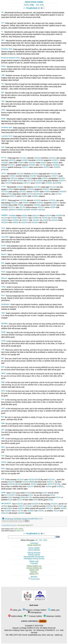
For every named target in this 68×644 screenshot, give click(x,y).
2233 (27, 493)
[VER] (26, 5)
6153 (30, 495)
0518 (4, 167)
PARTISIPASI (33, 621)
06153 (12, 160)
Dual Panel (34, 579)
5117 (7, 495)
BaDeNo (34, 572)
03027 (55, 160)
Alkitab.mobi (34, 561)
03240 (40, 160)
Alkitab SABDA (18, 529)
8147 (19, 500)
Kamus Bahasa (34, 550)
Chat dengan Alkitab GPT (25, 525)
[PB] (42, 5)
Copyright (34, 563)
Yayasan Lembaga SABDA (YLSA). (26, 628)
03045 (32, 163)
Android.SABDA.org (34, 568)
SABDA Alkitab (15, 616)
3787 (58, 497)
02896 (57, 167)
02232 (38, 158)
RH (41, 540)
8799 (57, 484)
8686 (32, 482)
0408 (25, 160)
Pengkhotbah (32, 8)
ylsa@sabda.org (34, 635)
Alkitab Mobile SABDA (34, 2)
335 (10, 497)
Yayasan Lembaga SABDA (35, 610)
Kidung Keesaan (34, 553)
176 (30, 497)
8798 (38, 479)
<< (24, 8)
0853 (5, 170)
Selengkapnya (35, 612)
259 (35, 500)
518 (10, 500)
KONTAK (24, 621)
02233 (52, 158)
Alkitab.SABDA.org (34, 566)
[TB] (32, 5)
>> (44, 8)
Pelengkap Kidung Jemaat (34, 559)
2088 (22, 497)
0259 (46, 167)
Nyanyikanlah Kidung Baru (34, 557)
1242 (44, 493)
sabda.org (59, 635)
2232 (13, 493)
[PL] (38, 5)
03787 (11, 165)
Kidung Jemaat (34, 555)
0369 (21, 163)
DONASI (43, 621)
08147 (25, 167)
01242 (23, 158)
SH (37, 540)
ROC (45, 540)
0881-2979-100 (15, 635)
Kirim (27, 521)
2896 (50, 500)
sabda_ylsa (16, 610)
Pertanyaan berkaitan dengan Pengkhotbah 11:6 (24, 519)
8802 (18, 484)
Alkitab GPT (20, 531)
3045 (52, 495)
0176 (43, 165)
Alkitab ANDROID (34, 545)
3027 (13, 495)
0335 (44, 163)
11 (39, 8)
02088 (55, 163)
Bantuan (34, 577)
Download (34, 543)
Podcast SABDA (33, 616)
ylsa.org (50, 635)
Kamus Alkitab (34, 548)
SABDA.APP (34, 570)
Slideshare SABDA (52, 616)
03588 (5, 163)
